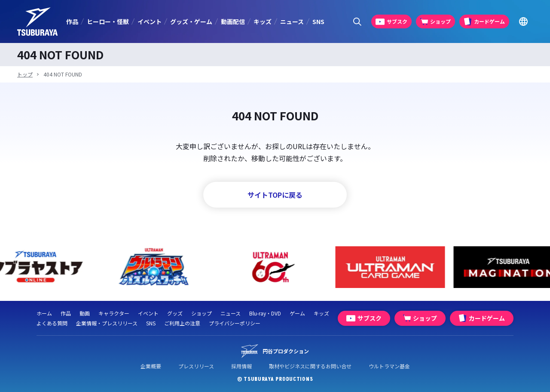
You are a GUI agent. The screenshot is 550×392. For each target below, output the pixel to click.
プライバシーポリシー (235, 323)
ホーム (44, 313)
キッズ (263, 21)
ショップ (202, 313)
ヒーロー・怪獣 (108, 21)
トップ (25, 74)
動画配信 (233, 21)
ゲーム (297, 313)
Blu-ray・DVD (265, 313)
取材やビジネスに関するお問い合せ (310, 366)
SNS (318, 21)
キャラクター (114, 313)
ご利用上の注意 (182, 323)
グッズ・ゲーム (191, 21)
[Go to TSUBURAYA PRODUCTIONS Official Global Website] (523, 22)
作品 (72, 21)
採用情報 (241, 366)
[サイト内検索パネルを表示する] (357, 22)
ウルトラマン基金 (389, 366)
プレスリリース (196, 366)
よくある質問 (52, 323)
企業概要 (151, 366)
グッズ (175, 313)
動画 (85, 313)
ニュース (292, 21)
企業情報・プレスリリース (107, 323)
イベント (150, 21)
